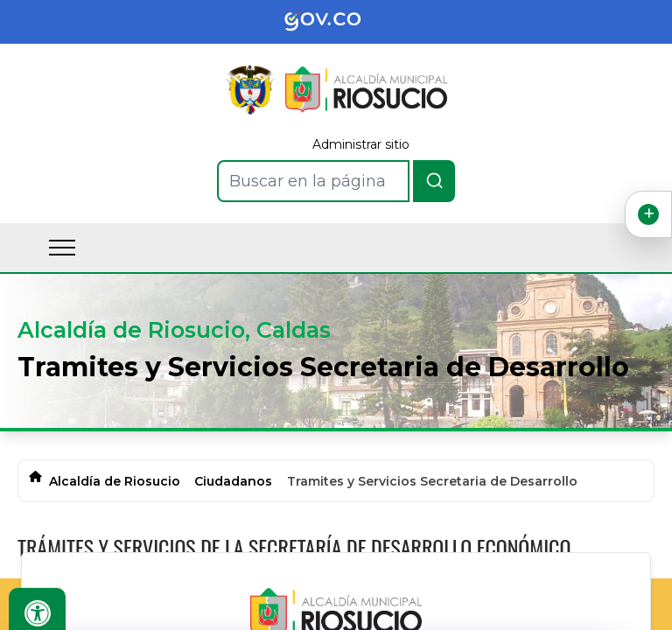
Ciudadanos (233, 481)
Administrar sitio (361, 144)
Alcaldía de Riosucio (115, 481)
